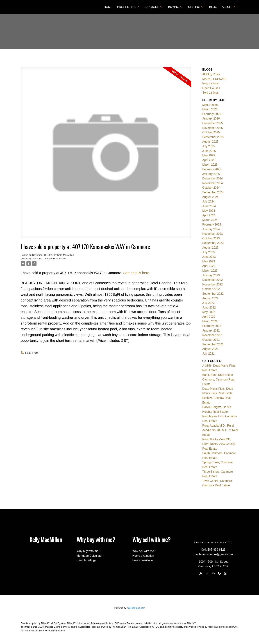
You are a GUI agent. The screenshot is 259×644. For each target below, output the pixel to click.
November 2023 (213, 234)
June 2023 (209, 257)
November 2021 (213, 335)
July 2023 (209, 252)
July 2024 (209, 201)
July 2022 (209, 303)
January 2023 (211, 275)
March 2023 (210, 271)
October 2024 (211, 188)
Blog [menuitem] (213, 7)
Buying (174, 7)
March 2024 (210, 220)
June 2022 (209, 308)
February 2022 (212, 326)
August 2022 (210, 298)
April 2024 (209, 215)
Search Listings (86, 560)
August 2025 (210, 142)
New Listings (211, 83)
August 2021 (210, 349)
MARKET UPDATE (214, 79)
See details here (136, 273)
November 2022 (213, 284)
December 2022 (213, 280)
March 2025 (210, 165)
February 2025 (212, 169)
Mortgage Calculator (90, 556)
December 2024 (213, 178)
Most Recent (210, 105)
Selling (194, 7)
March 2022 (210, 321)
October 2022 (211, 289)
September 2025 (213, 137)
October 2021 (211, 340)
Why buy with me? (88, 551)
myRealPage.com (136, 608)
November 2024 (213, 183)
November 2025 (213, 128)
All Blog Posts (211, 74)
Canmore (152, 7)
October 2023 (211, 238)
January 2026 (211, 119)
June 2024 (209, 206)
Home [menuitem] (108, 7)
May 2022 (209, 312)
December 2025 (213, 123)
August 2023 (210, 248)
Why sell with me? (144, 551)
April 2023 (209, 266)
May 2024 (209, 211)
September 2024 (213, 192)
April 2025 (209, 160)
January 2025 (211, 174)
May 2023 (209, 261)
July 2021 (209, 354)
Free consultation (143, 560)
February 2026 (212, 114)
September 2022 (213, 294)
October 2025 (211, 132)
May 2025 (209, 155)
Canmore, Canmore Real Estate (49, 259)
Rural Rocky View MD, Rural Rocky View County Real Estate (219, 444)
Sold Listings (211, 93)
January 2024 (211, 229)
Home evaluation (143, 556)
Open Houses (211, 88)
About (227, 7)
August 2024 (210, 197)
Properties (126, 7)
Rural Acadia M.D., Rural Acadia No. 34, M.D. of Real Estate (220, 430)
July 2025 (209, 146)
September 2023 (213, 243)
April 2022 (209, 317)
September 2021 (213, 344)
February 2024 (212, 225)
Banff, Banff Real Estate (218, 375)
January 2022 (211, 331)
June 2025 (209, 151)
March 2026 (210, 109)
